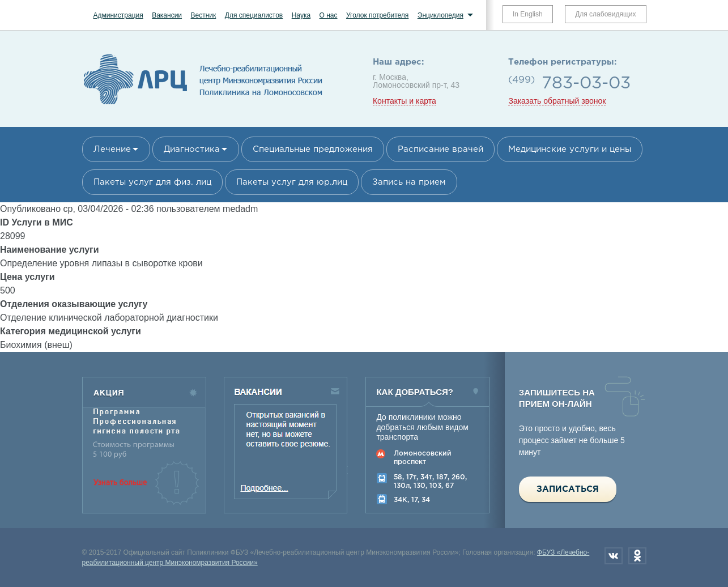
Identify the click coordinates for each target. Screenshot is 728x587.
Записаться (568, 489)
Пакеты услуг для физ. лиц (152, 182)
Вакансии (167, 15)
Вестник (204, 15)
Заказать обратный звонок (557, 101)
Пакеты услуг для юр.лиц (292, 182)
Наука (301, 15)
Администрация (118, 15)
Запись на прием (409, 182)
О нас (329, 15)
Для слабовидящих (605, 14)
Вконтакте (614, 556)
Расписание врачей (440, 149)
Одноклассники (637, 556)
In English (528, 14)
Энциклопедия (440, 15)
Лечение (112, 149)
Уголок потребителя (377, 15)
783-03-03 (586, 84)
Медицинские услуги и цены (570, 149)
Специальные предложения (313, 149)
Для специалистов (254, 15)
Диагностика (192, 149)
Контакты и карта (405, 101)
